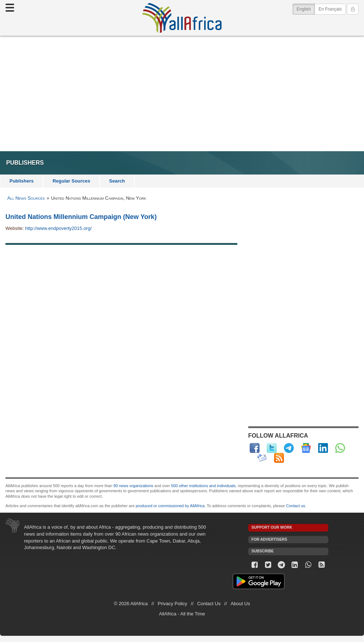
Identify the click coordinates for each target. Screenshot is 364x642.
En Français (330, 9)
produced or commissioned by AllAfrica (170, 506)
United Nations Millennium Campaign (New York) (81, 217)
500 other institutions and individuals (203, 486)
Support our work (272, 527)
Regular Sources (71, 181)
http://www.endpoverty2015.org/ (58, 228)
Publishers (21, 181)
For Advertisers (269, 539)
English (306, 9)
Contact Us (209, 604)
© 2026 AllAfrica (131, 604)
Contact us (296, 506)
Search (117, 181)
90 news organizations (133, 486)
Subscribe (263, 551)
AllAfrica (182, 18)
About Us (240, 604)
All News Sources (26, 198)
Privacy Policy (172, 604)
